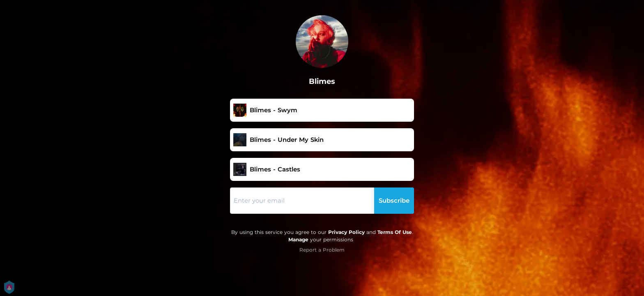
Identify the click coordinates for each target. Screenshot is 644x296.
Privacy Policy (346, 232)
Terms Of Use (395, 232)
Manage (298, 239)
